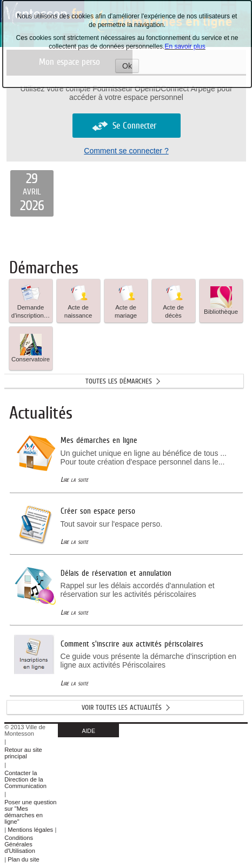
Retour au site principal (23, 753)
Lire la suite (74, 479)
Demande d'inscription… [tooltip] (31, 300)
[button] (31, 301)
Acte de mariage (126, 300)
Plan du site (23, 859)
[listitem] (32, 193)
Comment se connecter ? (126, 151)
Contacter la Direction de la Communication (25, 779)
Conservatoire (31, 348)
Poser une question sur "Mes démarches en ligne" (30, 812)
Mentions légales (30, 830)
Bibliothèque (221, 301)
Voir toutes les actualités (122, 707)
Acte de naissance (78, 300)
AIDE (88, 731)
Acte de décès (174, 300)
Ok (131, 67)
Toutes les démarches (119, 381)
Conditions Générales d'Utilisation (20, 844)
